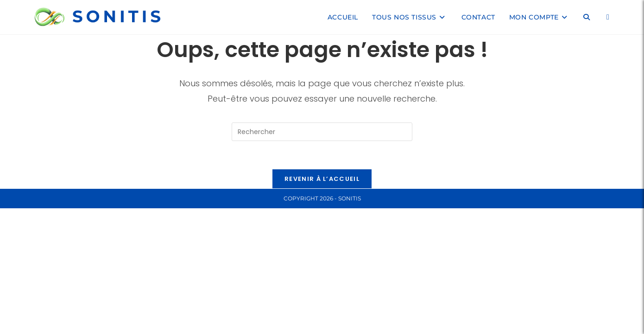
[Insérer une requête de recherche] (322, 132)
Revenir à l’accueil (322, 179)
